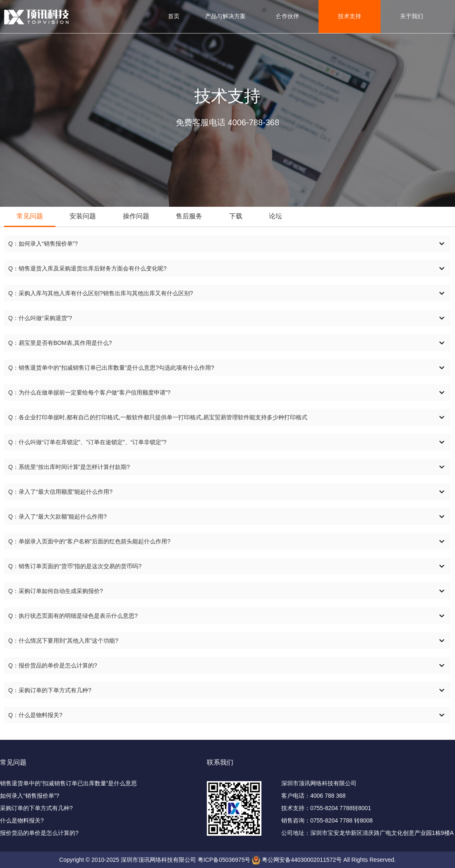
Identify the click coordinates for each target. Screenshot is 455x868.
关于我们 (412, 16)
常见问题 (30, 216)
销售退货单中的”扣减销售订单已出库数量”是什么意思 (68, 783)
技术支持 (350, 16)
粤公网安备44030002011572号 (302, 860)
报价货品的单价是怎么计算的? (39, 833)
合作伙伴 (287, 16)
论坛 (275, 216)
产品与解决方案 (225, 16)
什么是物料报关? (22, 820)
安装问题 (83, 216)
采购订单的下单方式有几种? (36, 808)
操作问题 (136, 216)
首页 (174, 16)
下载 (236, 216)
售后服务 (189, 216)
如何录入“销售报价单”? (30, 796)
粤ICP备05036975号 (224, 860)
